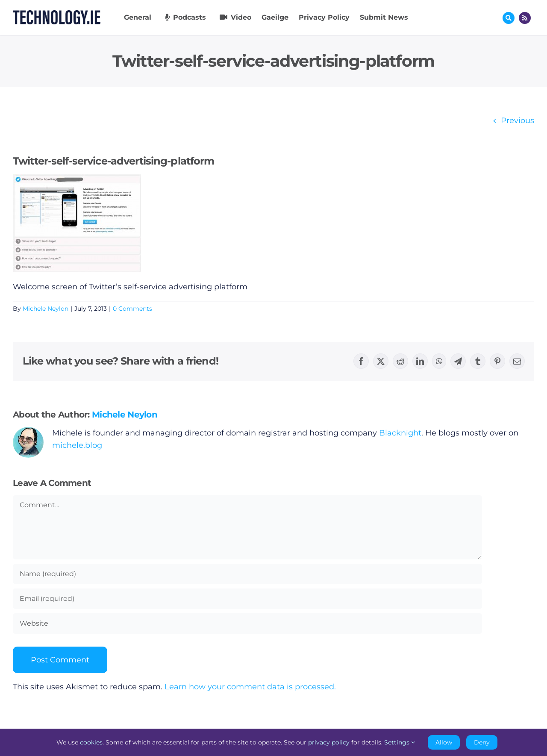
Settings (400, 742)
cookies (91, 742)
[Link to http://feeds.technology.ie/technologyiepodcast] (525, 18)
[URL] (247, 624)
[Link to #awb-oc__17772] (509, 18)
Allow (444, 742)
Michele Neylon (46, 309)
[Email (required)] (247, 599)
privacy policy (329, 742)
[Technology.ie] (57, 14)
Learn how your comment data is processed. (250, 687)
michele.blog (77, 445)
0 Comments (132, 309)
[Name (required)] (247, 574)
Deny (482, 742)
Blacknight (400, 433)
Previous (518, 121)
